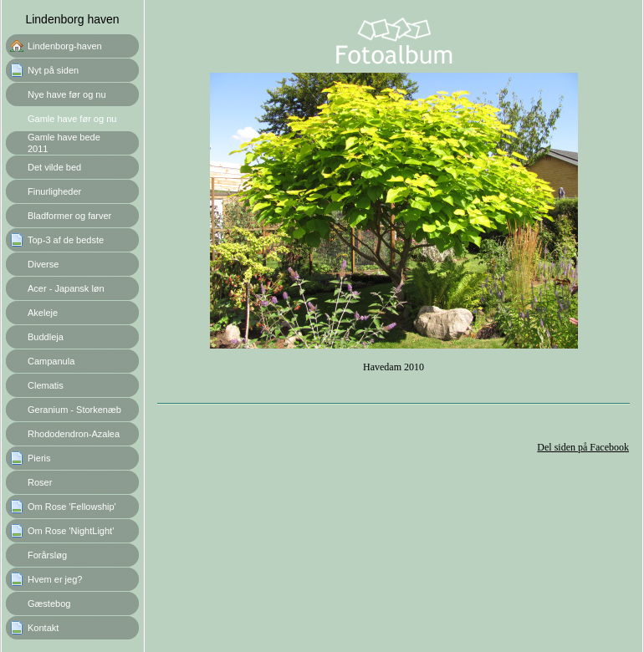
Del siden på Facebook (583, 447)
